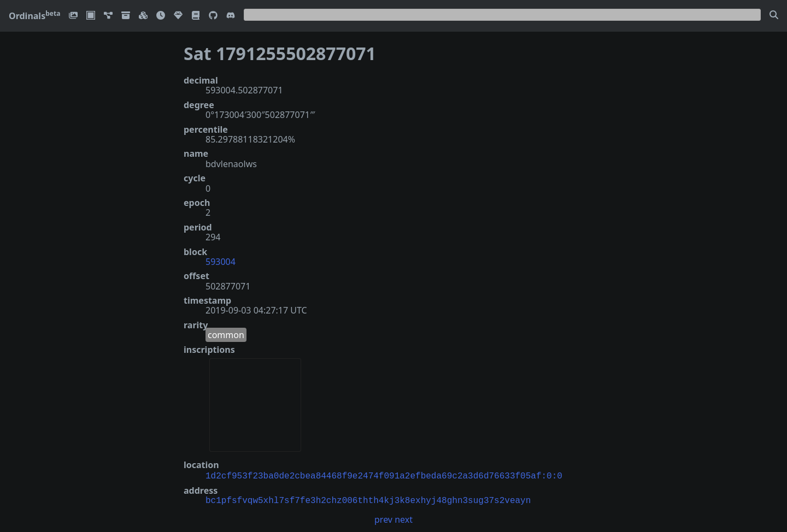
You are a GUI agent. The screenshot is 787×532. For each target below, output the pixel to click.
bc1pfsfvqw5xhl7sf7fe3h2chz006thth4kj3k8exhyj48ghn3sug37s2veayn (368, 500)
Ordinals (34, 16)
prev (383, 518)
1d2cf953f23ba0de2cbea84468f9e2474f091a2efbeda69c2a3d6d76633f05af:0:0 (384, 475)
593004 (221, 262)
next (404, 518)
